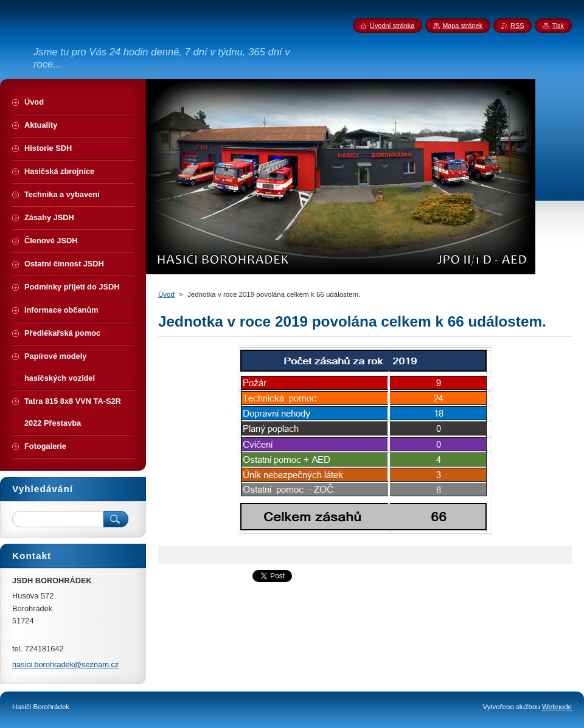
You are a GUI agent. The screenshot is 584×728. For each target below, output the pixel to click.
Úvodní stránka (392, 26)
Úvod (166, 294)
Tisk (558, 26)
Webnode (557, 707)
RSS (517, 26)
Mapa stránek (462, 26)
